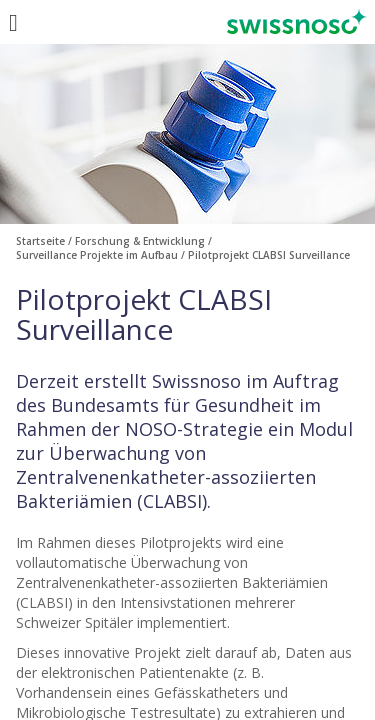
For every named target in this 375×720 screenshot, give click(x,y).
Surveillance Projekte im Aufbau (97, 255)
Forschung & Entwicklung (140, 241)
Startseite (40, 241)
